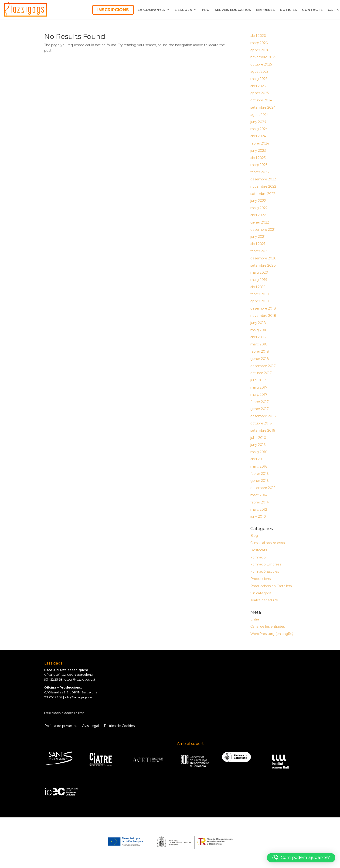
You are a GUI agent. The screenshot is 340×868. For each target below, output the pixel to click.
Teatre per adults (264, 600)
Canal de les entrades (268, 627)
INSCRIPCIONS (113, 10)
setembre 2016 (263, 431)
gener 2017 (260, 409)
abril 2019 (258, 287)
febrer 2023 (260, 172)
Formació (258, 557)
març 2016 (259, 466)
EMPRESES (265, 10)
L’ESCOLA (183, 10)
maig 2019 (259, 280)
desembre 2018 (263, 308)
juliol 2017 (258, 380)
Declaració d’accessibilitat (64, 713)
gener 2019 (260, 301)
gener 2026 (260, 50)
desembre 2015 (263, 488)
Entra (255, 619)
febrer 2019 (260, 294)
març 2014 (259, 495)
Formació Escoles (265, 572)
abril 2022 (258, 215)
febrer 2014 (260, 502)
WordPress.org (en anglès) (272, 634)
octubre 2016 (261, 423)
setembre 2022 (263, 194)
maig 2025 (259, 79)
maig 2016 (259, 452)
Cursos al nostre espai (268, 543)
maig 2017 (259, 387)
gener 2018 (260, 359)
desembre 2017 (263, 366)
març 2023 (259, 165)
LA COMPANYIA (151, 10)
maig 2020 (259, 272)
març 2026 (259, 43)
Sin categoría (261, 593)
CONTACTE (312, 10)
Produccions (260, 579)
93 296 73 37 (53, 697)
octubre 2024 (261, 100)
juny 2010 (258, 517)
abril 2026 (258, 36)
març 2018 (259, 344)
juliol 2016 (258, 438)
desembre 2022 (263, 179)
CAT (331, 10)
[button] (301, 858)
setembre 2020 (263, 265)
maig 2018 (259, 330)
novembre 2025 (263, 57)
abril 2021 (258, 244)
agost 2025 (259, 72)
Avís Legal (90, 726)
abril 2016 (258, 459)
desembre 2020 (263, 258)
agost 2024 (260, 115)
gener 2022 (260, 222)
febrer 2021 (259, 251)
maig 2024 (259, 129)
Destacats (259, 550)
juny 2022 (258, 201)
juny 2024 (258, 122)
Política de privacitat (61, 726)
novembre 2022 (263, 186)
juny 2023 (258, 151)
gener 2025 (260, 93)
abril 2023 (258, 158)
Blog (254, 536)
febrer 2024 (260, 143)
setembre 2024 (263, 107)
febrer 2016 (259, 474)
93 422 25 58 (53, 679)
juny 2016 (258, 445)
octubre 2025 (261, 64)
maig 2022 (259, 208)
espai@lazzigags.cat (80, 679)
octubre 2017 (261, 373)
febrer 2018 (260, 351)
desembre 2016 (263, 416)
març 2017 (259, 395)
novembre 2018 (263, 316)
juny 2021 (258, 237)
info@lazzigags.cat (79, 697)
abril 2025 (258, 86)
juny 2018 (258, 323)
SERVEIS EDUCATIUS (233, 10)
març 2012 (259, 510)
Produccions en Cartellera (271, 586)
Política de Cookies (119, 726)
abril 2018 (258, 337)
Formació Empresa (266, 564)
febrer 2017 (260, 402)
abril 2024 (258, 136)
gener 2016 (259, 481)
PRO (206, 10)
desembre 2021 (263, 230)
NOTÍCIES (288, 10)
